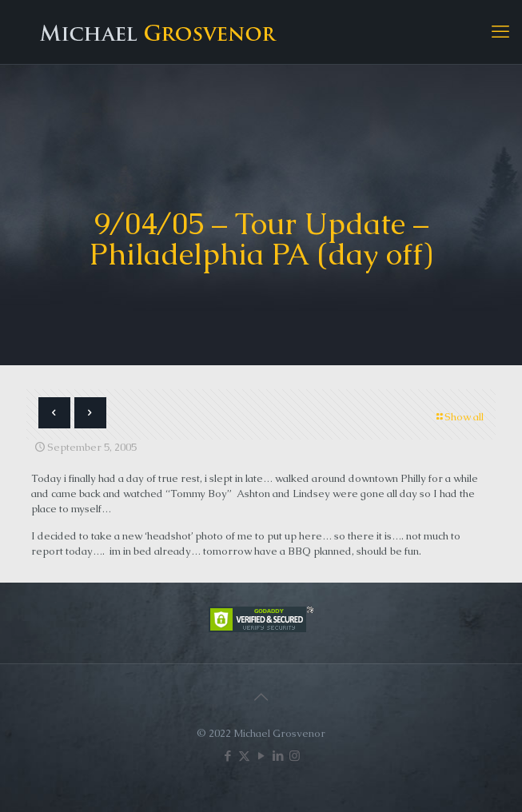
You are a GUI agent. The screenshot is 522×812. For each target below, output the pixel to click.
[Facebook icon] (227, 756)
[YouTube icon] (261, 756)
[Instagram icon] (295, 756)
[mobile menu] (500, 32)
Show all (459, 417)
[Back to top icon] (261, 697)
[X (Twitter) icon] (244, 756)
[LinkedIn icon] (278, 756)
